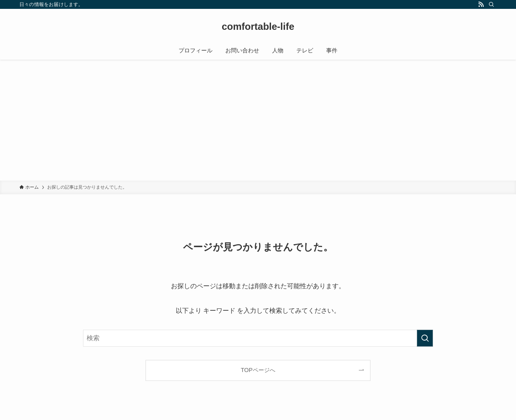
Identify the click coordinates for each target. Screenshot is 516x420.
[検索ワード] (258, 338)
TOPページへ (258, 370)
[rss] (481, 4)
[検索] (491, 4)
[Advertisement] (258, 120)
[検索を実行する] (425, 338)
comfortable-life (258, 27)
